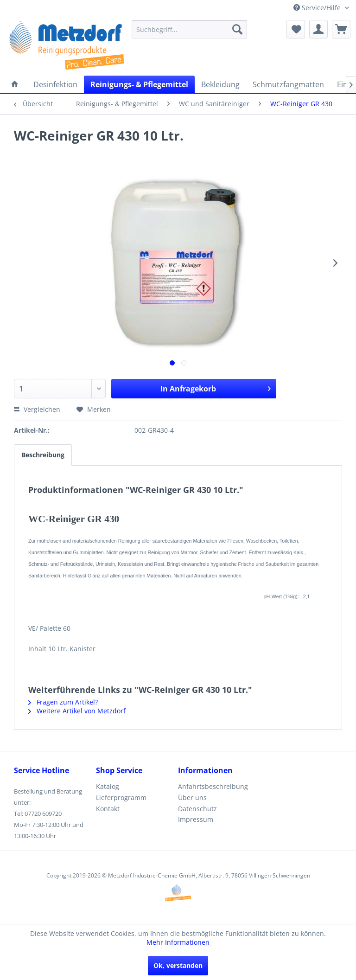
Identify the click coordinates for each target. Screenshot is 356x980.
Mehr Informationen (178, 942)
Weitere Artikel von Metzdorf (77, 711)
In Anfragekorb (216, 388)
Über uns (192, 797)
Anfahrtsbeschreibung (213, 786)
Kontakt (108, 809)
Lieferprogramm (121, 797)
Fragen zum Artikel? (63, 702)
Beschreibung (43, 455)
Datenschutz (197, 809)
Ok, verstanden (178, 965)
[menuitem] (190, 29)
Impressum (196, 819)
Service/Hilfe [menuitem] (318, 8)
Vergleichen (37, 409)
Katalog (108, 786)
